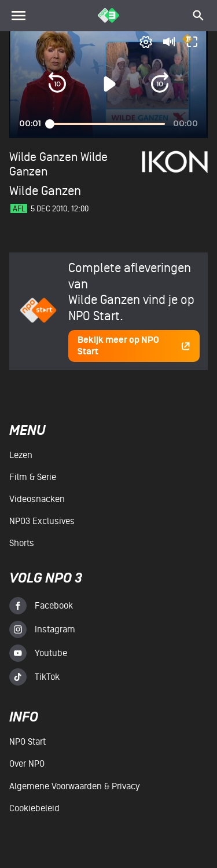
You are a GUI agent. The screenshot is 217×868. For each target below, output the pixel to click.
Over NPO (27, 764)
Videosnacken (37, 499)
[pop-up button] (146, 42)
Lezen (21, 455)
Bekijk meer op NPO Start (134, 346)
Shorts (22, 543)
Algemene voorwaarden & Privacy (74, 786)
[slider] (107, 124)
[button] (57, 84)
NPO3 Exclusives (42, 521)
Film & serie (33, 477)
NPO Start (27, 742)
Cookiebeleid (34, 808)
